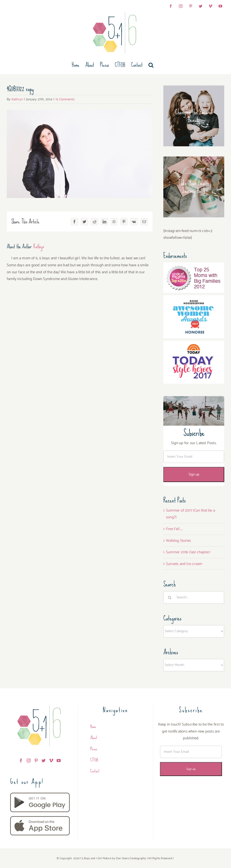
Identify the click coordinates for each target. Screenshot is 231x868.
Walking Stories (178, 541)
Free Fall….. (174, 529)
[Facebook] (21, 760)
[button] (151, 65)
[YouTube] (59, 760)
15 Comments (65, 99)
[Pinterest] (36, 760)
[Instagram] (29, 760)
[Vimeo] (51, 760)
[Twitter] (44, 760)
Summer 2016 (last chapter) (188, 552)
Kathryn (17, 99)
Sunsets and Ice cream (184, 564)
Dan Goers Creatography (131, 858)
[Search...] (194, 597)
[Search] (170, 597)
